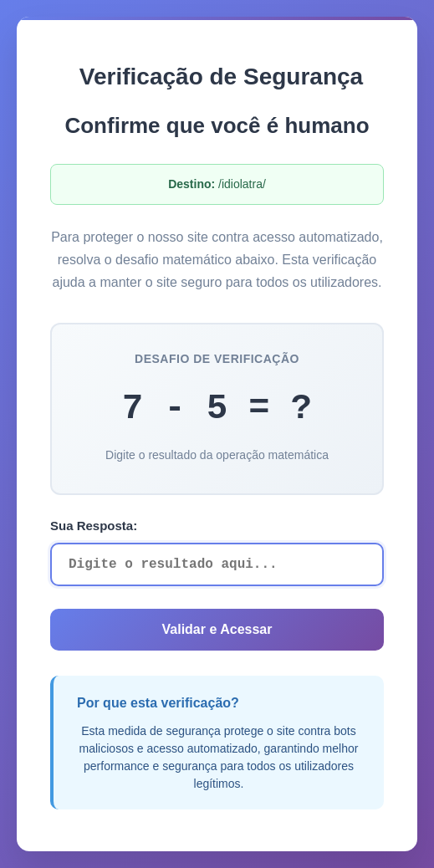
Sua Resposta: (94, 526)
